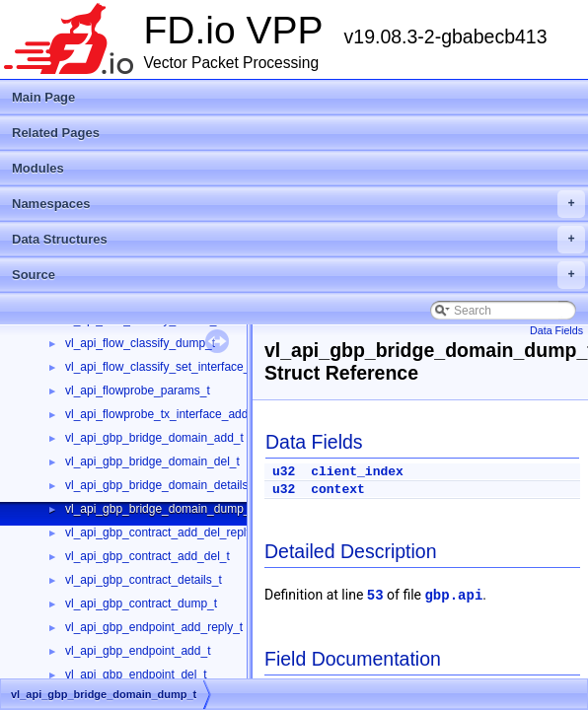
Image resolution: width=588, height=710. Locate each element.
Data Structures (298, 240)
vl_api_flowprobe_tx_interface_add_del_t (173, 414)
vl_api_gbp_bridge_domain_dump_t (159, 509)
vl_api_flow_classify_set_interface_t (159, 367)
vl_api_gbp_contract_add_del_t (147, 556)
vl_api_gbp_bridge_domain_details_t (161, 485)
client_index (357, 472)
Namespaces (298, 204)
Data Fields (556, 330)
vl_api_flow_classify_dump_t (140, 343)
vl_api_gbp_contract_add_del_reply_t (163, 532)
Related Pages (56, 133)
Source (298, 275)
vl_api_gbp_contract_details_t (144, 580)
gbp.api (453, 596)
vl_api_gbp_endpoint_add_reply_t (154, 627)
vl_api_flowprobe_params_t (138, 390)
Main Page (43, 97)
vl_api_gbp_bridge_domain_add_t (154, 438)
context (338, 490)
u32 (284, 472)
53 (375, 596)
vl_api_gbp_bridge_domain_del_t (152, 461)
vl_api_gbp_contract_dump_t (141, 603)
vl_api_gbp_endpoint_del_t (136, 674)
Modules (38, 168)
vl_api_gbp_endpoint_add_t (138, 651)
